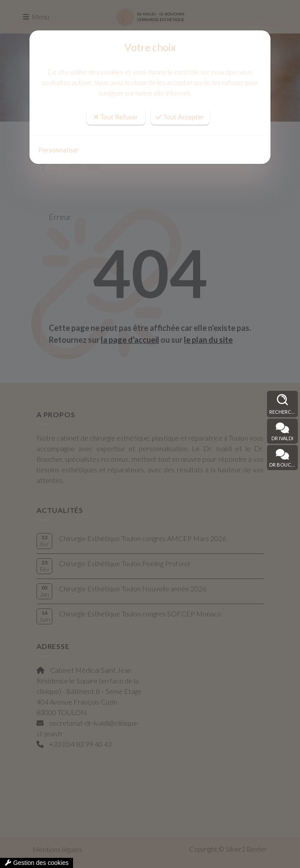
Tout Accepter (180, 117)
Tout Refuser (116, 117)
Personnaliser (59, 150)
